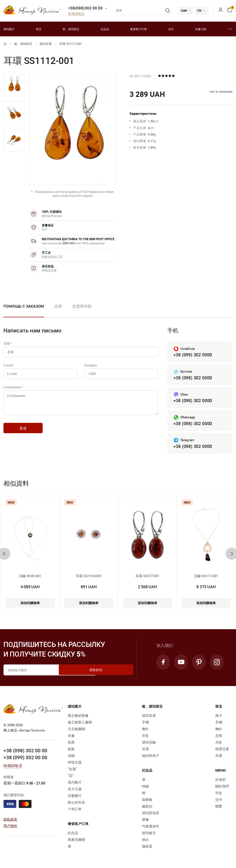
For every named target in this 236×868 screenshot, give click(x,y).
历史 (219, 794)
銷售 (171, 29)
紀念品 (73, 834)
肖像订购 (201, 29)
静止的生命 (76, 804)
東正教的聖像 (78, 717)
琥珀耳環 (46, 44)
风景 (71, 744)
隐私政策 (10, 820)
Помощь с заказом (24, 306)
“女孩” (72, 770)
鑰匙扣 (147, 807)
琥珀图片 (9, 29)
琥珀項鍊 (149, 744)
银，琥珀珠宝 (71, 29)
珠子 (219, 717)
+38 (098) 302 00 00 (25, 751)
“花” (71, 777)
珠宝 (39, 29)
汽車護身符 (151, 828)
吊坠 (145, 737)
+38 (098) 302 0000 (193, 378)
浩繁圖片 (75, 797)
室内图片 (75, 784)
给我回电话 (76, 14)
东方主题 (75, 790)
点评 (58, 306)
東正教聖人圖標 (80, 724)
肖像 (71, 737)
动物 (71, 757)
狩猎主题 (75, 764)
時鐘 (145, 787)
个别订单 (75, 810)
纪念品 (105, 29)
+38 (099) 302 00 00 (25, 758)
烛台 (145, 841)
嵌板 (71, 750)
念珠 (219, 737)
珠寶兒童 (222, 750)
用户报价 (10, 827)
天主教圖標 (76, 730)
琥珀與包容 (151, 814)
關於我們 (222, 787)
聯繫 (219, 807)
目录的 (220, 781)
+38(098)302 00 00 (85, 8)
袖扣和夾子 (151, 757)
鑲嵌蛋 (147, 848)
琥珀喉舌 (149, 834)
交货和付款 (82, 306)
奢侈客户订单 (139, 29)
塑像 (145, 821)
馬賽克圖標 (76, 841)
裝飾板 (147, 801)
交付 (219, 801)
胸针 (145, 730)
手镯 (145, 724)
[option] (14, 85)
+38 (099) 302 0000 (193, 355)
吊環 (145, 750)
